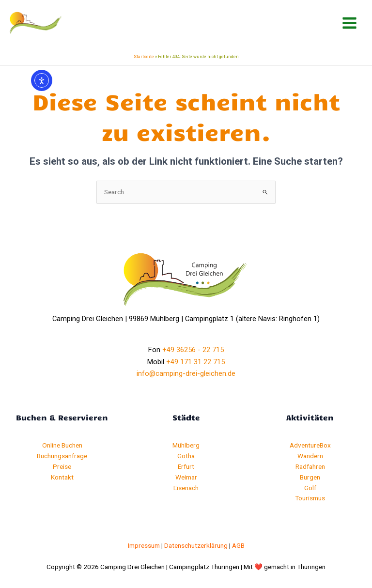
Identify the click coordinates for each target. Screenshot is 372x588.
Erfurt (186, 466)
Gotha (186, 456)
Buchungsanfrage (62, 456)
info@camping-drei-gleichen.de (186, 373)
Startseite (144, 57)
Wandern (310, 456)
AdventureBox (310, 445)
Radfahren (310, 466)
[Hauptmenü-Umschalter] (350, 23)
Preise (62, 466)
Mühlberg (186, 445)
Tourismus (310, 498)
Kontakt (62, 477)
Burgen (310, 477)
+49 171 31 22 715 (195, 362)
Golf (310, 488)
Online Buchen (62, 445)
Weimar (186, 477)
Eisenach (186, 488)
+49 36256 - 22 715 (193, 350)
